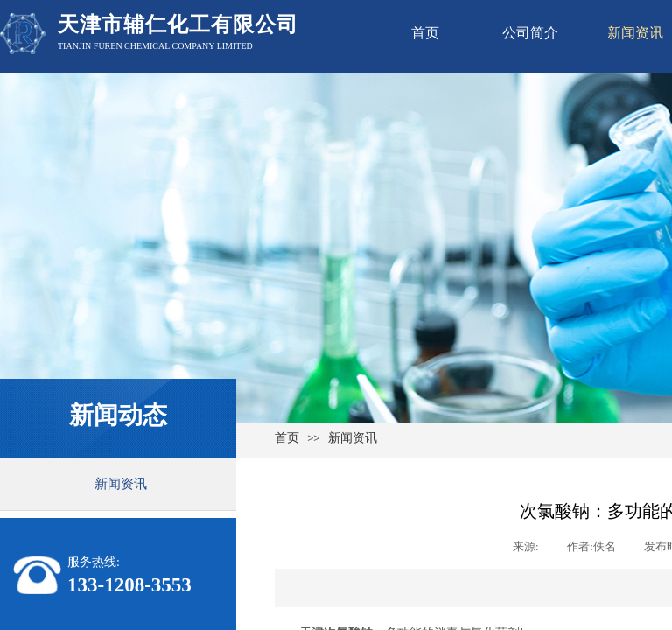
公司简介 (530, 33)
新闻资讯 (353, 438)
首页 (425, 33)
